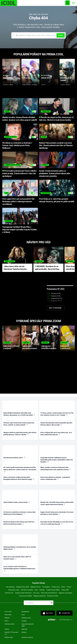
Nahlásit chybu (9, 637)
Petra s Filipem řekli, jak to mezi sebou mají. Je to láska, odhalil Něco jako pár (56, 434)
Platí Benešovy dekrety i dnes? (14, 458)
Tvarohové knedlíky (25, 596)
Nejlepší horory (35, 587)
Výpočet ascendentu (65, 593)
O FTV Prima (8, 612)
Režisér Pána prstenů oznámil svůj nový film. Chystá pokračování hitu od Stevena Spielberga (56, 146)
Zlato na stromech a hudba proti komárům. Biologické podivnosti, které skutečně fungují (19, 478)
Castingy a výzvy (26, 618)
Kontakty (24, 621)
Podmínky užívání (9, 624)
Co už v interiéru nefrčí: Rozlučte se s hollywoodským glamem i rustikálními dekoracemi (19, 569)
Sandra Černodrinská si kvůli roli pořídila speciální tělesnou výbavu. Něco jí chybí (56, 424)
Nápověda (24, 629)
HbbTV (6, 621)
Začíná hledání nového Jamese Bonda (17, 502)
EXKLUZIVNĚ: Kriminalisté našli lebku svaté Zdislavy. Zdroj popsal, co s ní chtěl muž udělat (19, 414)
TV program (46, 587)
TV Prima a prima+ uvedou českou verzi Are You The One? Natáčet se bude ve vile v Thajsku (57, 414)
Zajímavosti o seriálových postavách (65, 347)
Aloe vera (36, 593)
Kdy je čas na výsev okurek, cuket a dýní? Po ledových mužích (17, 558)
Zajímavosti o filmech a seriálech (11, 347)
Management (25, 612)
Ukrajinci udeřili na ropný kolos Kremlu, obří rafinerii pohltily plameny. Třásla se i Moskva (20, 434)
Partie (63, 587)
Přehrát (7, 76)
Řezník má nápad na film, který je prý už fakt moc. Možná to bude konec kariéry (19, 523)
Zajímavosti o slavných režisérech (30, 347)
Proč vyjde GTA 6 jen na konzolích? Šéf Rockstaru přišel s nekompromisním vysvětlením (18, 202)
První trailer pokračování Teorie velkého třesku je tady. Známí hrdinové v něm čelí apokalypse (19, 174)
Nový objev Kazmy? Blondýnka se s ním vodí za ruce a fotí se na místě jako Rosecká (57, 523)
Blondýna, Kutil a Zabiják (67, 79)
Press (23, 615)
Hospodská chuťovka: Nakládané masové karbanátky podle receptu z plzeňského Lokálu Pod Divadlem (57, 460)
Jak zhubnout (10, 587)
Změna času (56, 587)
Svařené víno (9, 593)
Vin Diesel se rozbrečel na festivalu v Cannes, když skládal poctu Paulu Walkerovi (17, 146)
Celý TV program (56, 308)
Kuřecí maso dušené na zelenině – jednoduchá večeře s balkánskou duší (55, 478)
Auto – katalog (40, 590)
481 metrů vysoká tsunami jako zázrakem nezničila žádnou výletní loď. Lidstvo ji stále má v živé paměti (20, 469)
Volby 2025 (65, 590)
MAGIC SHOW (46, 78)
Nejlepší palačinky (40, 596)
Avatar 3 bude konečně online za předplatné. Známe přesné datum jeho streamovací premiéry (55, 174)
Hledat (61, 35)
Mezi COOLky (8, 78)
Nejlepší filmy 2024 (23, 587)
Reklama (7, 618)
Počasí (69, 587)
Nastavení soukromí (27, 637)
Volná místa (8, 615)
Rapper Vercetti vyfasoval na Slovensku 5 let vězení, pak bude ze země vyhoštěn (57, 513)
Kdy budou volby (14, 590)
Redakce (24, 632)
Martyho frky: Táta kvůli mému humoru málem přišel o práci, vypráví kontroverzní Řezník (57, 503)
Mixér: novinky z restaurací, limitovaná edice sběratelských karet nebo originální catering (56, 468)
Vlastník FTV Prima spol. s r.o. (11, 633)
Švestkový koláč (53, 596)
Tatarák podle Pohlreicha (23, 593)
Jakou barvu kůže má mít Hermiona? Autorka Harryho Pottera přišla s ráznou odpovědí (15, 268)
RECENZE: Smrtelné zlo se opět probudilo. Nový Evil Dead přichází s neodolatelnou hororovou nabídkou (47, 268)
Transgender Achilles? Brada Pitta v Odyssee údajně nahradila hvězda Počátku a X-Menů (20, 230)
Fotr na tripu (27, 78)
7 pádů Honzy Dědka (53, 590)
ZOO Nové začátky (27, 590)
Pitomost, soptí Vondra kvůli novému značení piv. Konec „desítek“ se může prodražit (19, 424)
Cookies (7, 629)
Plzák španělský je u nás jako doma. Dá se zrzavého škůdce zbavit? (20, 548)
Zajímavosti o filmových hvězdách (49, 347)
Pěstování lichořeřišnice (49, 593)
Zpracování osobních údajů (27, 625)
